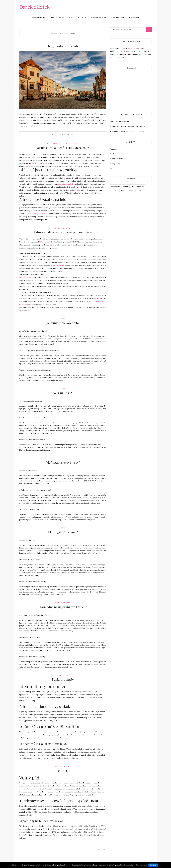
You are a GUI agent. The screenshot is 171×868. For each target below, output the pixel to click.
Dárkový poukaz (26, 277)
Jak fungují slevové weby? (63, 462)
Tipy (71, 18)
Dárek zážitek (34, 7)
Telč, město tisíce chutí (63, 46)
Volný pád (63, 770)
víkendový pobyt (136, 190)
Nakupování (134, 18)
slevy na (41, 214)
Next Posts (102, 849)
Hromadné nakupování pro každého (63, 607)
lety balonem (58, 265)
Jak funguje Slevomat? (63, 532)
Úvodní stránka (39, 18)
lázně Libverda (138, 186)
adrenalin (116, 186)
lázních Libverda (117, 57)
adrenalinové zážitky (66, 184)
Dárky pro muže (117, 18)
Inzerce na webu (58, 18)
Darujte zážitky (47, 242)
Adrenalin (82, 18)
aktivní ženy (133, 48)
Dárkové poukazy (98, 18)
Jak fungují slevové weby (63, 323)
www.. (37, 163)
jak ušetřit (121, 51)
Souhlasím (153, 865)
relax (123, 190)
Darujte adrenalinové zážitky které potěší (63, 148)
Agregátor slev (63, 393)
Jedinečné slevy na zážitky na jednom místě (63, 232)
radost (114, 190)
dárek (126, 186)
